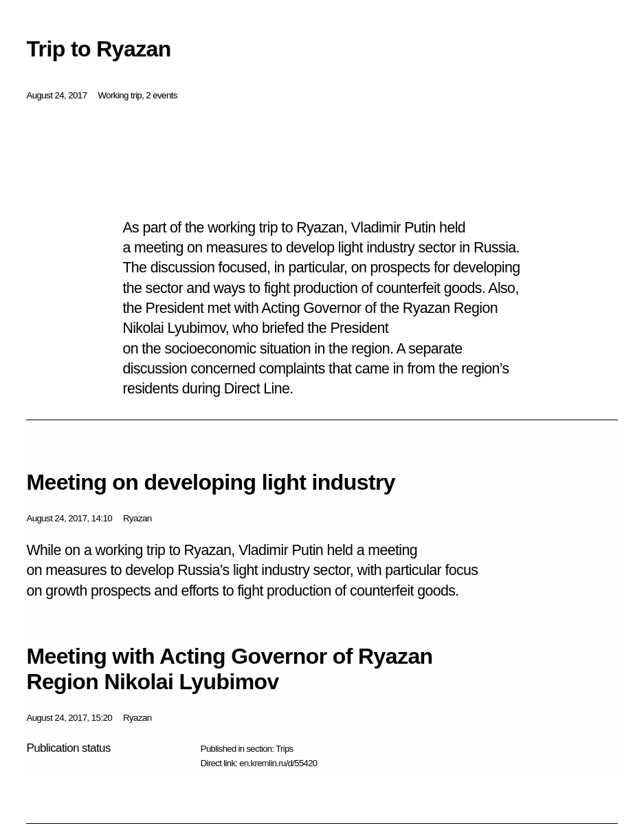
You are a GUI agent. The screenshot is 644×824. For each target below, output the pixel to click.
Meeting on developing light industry (211, 482)
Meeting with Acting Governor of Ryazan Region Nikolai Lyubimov (229, 669)
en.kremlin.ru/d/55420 (278, 763)
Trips (284, 749)
